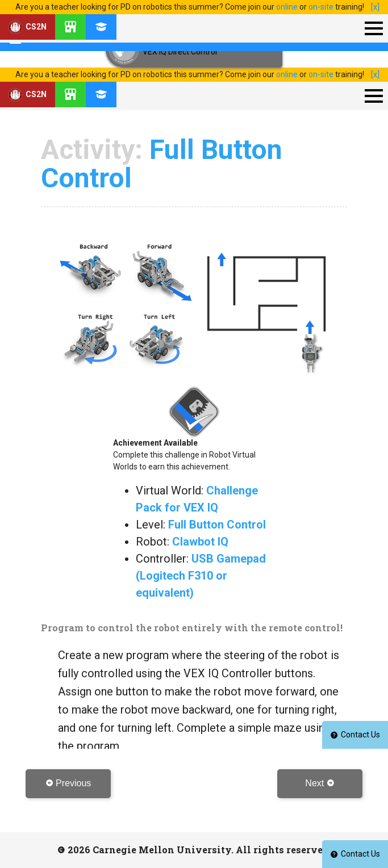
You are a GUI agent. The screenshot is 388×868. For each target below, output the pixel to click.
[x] (375, 7)
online (287, 7)
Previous (68, 783)
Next (320, 783)
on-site (321, 7)
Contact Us (355, 854)
